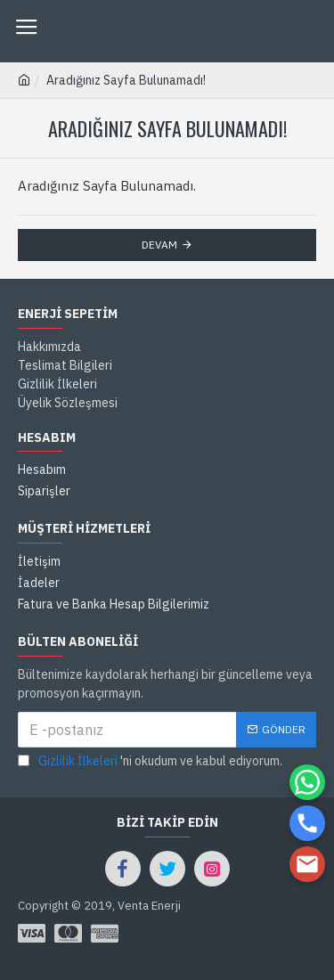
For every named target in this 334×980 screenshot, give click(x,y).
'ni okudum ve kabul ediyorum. (150, 761)
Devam (159, 245)
